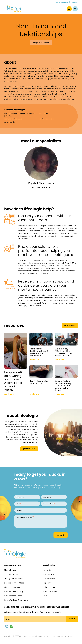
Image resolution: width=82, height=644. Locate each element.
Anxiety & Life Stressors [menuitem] (14, 579)
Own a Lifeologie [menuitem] (62, 2)
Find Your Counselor (41, 43)
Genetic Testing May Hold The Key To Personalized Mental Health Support (63, 386)
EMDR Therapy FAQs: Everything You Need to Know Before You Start (63, 352)
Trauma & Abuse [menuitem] (11, 574)
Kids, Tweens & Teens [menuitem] (13, 596)
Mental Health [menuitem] (10, 570)
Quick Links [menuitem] (49, 565)
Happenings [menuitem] (48, 583)
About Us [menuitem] (47, 570)
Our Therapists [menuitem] (49, 574)
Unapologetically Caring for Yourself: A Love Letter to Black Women (13, 381)
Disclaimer (69, 636)
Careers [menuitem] (74, 2)
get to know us (29, 449)
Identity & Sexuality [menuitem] (12, 587)
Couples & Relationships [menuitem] (14, 591)
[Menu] (69, 9)
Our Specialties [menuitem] (12, 565)
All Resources (70, 325)
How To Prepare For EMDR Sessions (39, 382)
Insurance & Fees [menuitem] (50, 591)
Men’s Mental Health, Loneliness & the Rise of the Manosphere (39, 352)
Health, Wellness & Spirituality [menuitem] (16, 600)
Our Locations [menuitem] (49, 579)
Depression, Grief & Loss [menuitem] (14, 583)
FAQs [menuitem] (45, 596)
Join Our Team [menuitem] (49, 587)
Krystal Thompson (41, 183)
